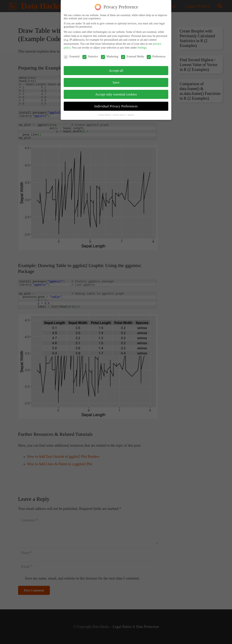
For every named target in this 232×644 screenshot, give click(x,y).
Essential (72, 56)
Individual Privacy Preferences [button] (116, 105)
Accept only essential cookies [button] (116, 93)
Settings (142, 47)
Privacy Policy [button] (119, 114)
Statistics (90, 56)
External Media (133, 56)
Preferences (156, 56)
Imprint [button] (131, 114)
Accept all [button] (116, 69)
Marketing (110, 56)
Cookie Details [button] (105, 114)
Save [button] (116, 81)
